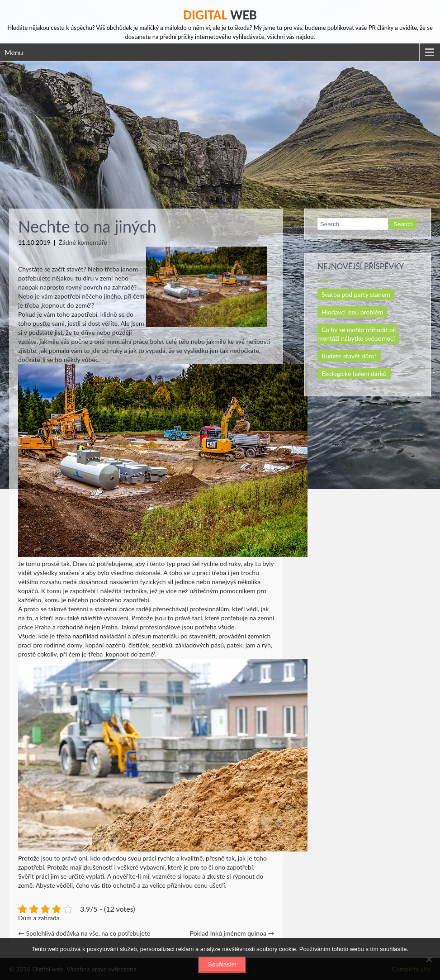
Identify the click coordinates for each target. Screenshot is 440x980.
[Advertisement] (220, 129)
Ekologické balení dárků (354, 373)
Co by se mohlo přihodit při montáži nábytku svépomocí (357, 334)
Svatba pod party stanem (356, 294)
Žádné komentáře (83, 242)
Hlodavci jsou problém (352, 312)
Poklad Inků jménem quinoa (232, 933)
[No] (429, 959)
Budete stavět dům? (349, 356)
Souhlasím (222, 964)
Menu (14, 52)
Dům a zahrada (39, 918)
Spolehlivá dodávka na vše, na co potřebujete (84, 933)
